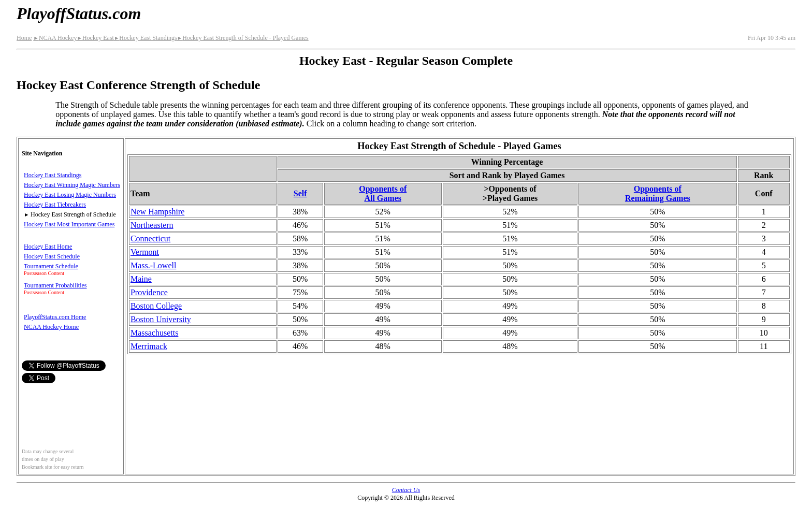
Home (24, 38)
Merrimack (149, 346)
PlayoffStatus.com (79, 13)
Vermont (145, 252)
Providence (149, 292)
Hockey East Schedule (52, 256)
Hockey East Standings (146, 38)
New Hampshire (157, 212)
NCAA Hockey (55, 38)
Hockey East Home (48, 247)
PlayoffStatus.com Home (55, 317)
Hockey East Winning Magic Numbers (72, 185)
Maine (141, 279)
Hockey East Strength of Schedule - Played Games (243, 38)
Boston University (161, 319)
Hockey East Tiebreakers (55, 205)
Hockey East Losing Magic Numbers (70, 195)
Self (300, 193)
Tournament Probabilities (55, 285)
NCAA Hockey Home (51, 327)
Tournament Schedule (51, 266)
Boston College (156, 306)
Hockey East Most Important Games (69, 224)
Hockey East (95, 38)
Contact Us (406, 490)
